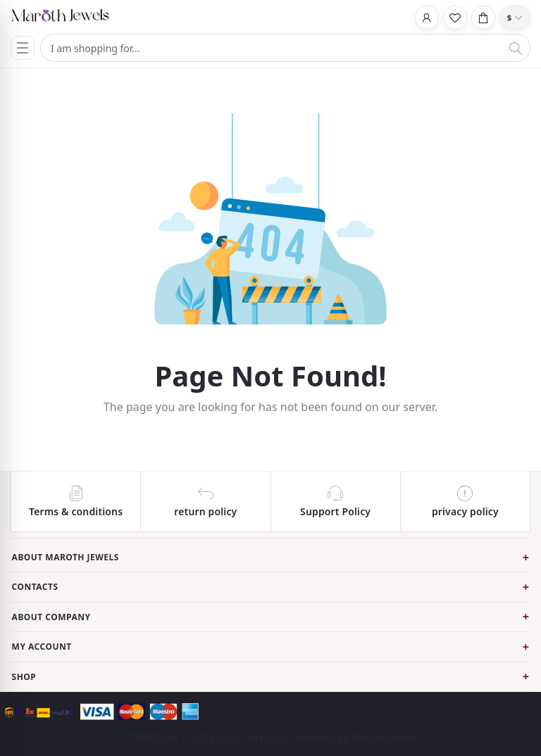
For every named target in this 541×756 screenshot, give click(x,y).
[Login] (427, 18)
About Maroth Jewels (66, 557)
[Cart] (483, 18)
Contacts (35, 587)
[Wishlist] (455, 18)
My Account (42, 647)
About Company (51, 617)
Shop (24, 677)
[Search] (516, 48)
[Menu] (23, 48)
